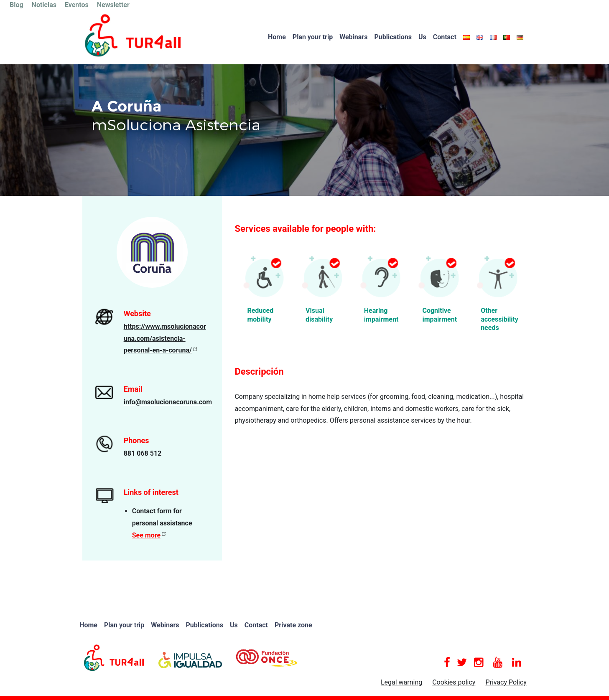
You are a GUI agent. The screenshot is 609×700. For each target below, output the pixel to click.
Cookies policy (454, 682)
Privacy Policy (506, 682)
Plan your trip (313, 37)
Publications (393, 37)
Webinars (353, 37)
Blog (17, 5)
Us (422, 37)
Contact (445, 37)
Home (277, 37)
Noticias (44, 5)
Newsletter (113, 5)
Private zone (293, 625)
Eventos (77, 5)
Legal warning (401, 682)
